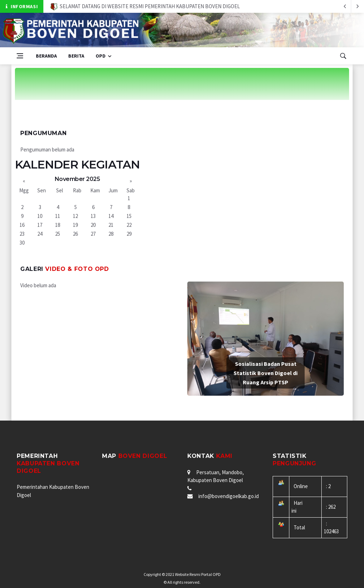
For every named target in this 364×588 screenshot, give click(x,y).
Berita (76, 56)
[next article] (345, 6)
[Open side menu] (20, 56)
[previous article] (358, 6)
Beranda (46, 56)
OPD (101, 56)
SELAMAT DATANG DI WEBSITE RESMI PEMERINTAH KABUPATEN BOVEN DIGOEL (145, 6)
